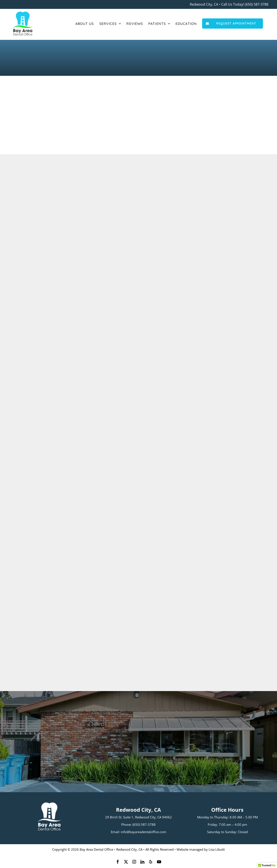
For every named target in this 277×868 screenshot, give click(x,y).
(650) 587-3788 (257, 4)
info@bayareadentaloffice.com (143, 832)
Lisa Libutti (217, 849)
